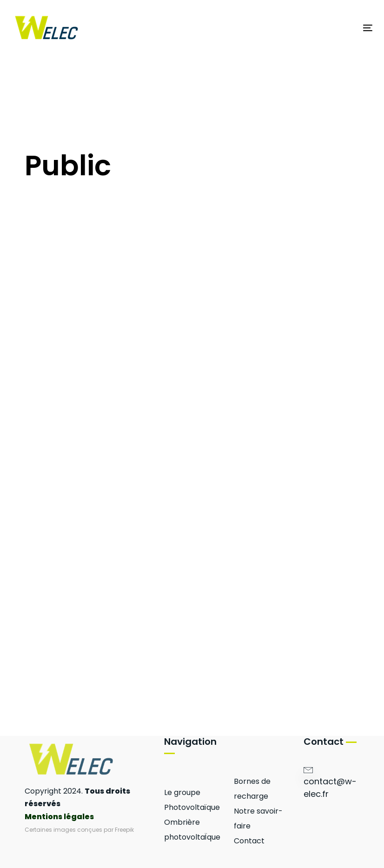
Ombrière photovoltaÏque (192, 830)
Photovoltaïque (192, 807)
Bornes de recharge (252, 789)
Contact (249, 841)
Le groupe (182, 792)
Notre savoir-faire (258, 818)
